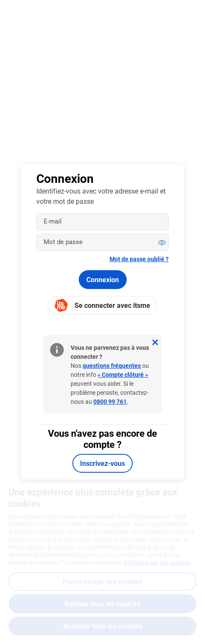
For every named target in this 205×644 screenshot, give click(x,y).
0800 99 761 (110, 401)
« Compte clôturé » (123, 374)
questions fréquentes (112, 365)
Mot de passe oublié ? (139, 259)
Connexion (103, 279)
